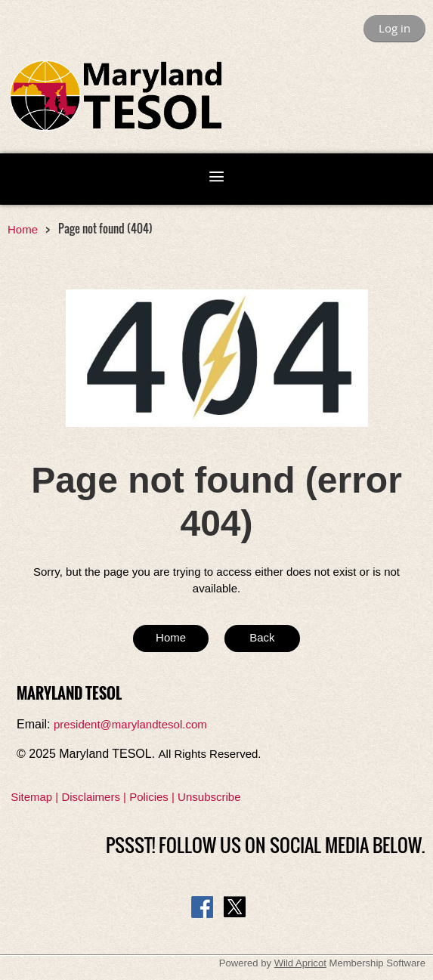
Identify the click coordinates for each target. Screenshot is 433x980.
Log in (394, 28)
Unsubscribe (209, 797)
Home (23, 229)
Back (262, 637)
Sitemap (31, 797)
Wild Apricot (300, 963)
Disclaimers (91, 797)
